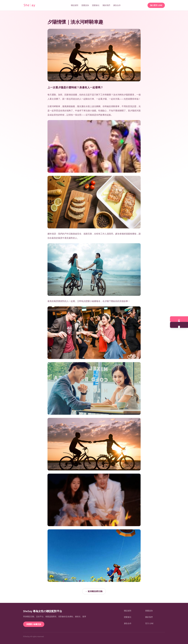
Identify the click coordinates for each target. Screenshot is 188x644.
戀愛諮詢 (85, 5)
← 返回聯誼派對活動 (94, 591)
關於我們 (106, 5)
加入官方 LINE (156, 5)
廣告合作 (117, 5)
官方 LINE (149, 623)
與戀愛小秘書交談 (34, 624)
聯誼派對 (75, 5)
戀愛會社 (96, 5)
